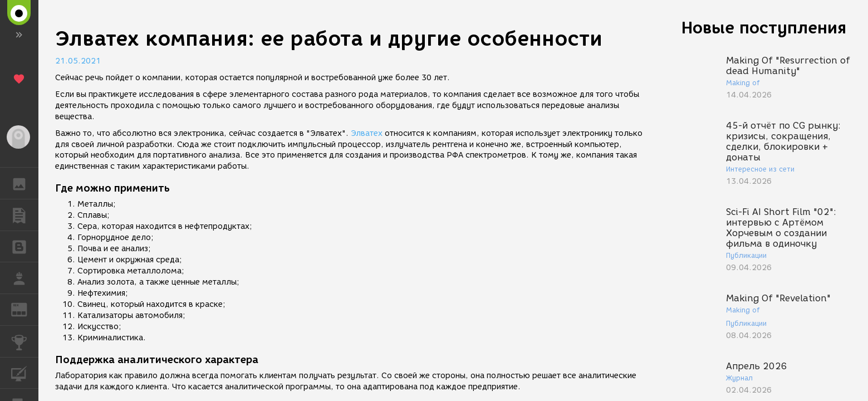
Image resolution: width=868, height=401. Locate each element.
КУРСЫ (25, 372)
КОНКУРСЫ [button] (25, 341)
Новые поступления (764, 28)
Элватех (367, 133)
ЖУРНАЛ (25, 309)
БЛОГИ (25, 246)
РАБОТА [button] (25, 278)
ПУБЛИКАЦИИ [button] (25, 215)
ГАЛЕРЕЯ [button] (25, 183)
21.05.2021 (78, 61)
